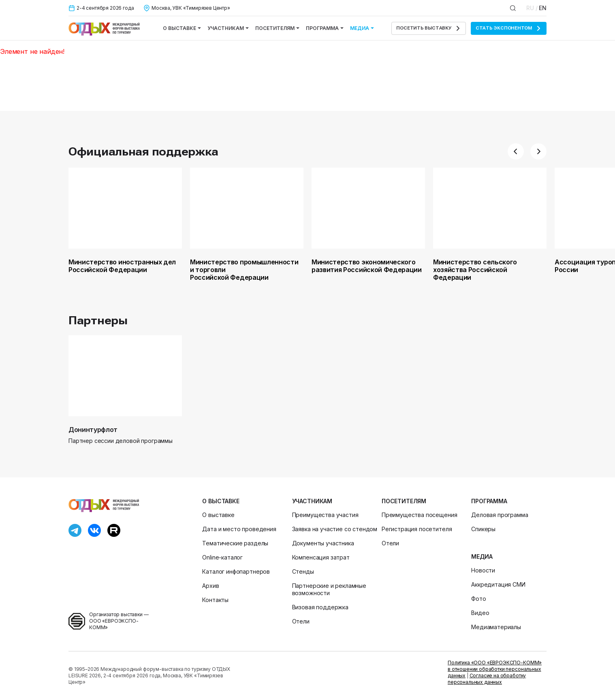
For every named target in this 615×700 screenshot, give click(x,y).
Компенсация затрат (321, 557)
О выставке (182, 28)
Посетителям (277, 28)
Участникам (228, 28)
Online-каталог (222, 557)
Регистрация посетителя (417, 529)
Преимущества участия (325, 515)
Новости (483, 570)
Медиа (362, 28)
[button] (516, 151)
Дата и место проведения (239, 529)
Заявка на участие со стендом (335, 529)
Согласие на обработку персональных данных (487, 679)
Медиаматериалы (496, 627)
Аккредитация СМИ (498, 584)
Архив (210, 586)
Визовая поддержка (320, 607)
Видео (480, 613)
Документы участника (323, 543)
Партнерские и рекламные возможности (329, 589)
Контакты (215, 600)
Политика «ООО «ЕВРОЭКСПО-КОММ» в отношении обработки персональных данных (495, 669)
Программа (325, 28)
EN (543, 8)
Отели (301, 621)
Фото (478, 599)
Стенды (303, 571)
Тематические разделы (235, 543)
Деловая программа (500, 515)
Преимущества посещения (419, 515)
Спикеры (483, 529)
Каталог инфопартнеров (236, 571)
